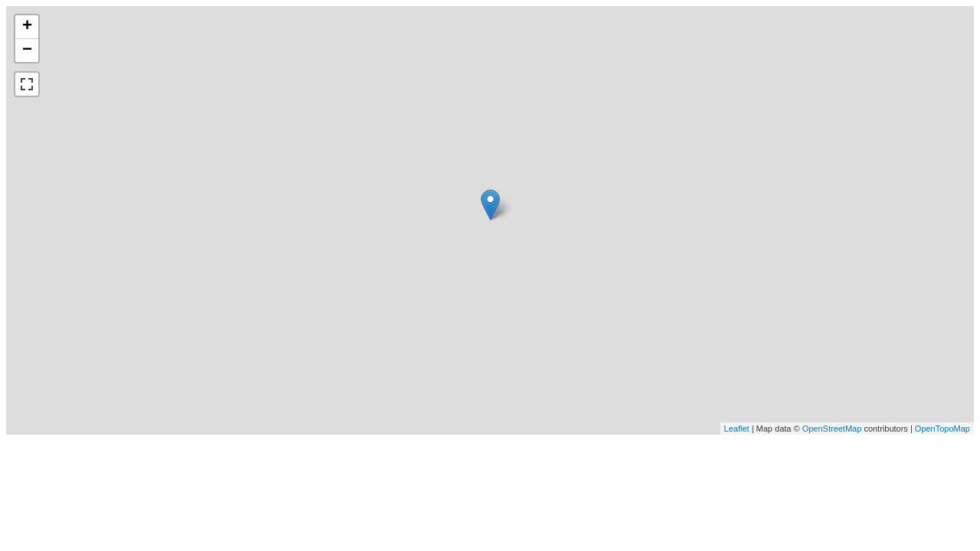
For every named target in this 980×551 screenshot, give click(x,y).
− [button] (27, 51)
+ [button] (27, 27)
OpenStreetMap (832, 429)
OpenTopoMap (942, 429)
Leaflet (737, 429)
